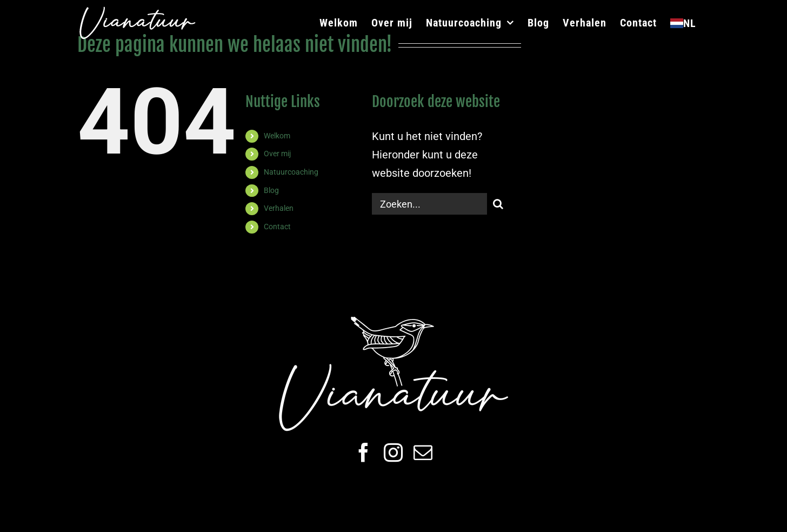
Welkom (277, 136)
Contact (277, 227)
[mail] (423, 452)
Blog (271, 190)
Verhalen (279, 208)
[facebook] (364, 452)
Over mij (277, 154)
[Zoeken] (498, 204)
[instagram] (393, 452)
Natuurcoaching (291, 172)
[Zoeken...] (430, 204)
